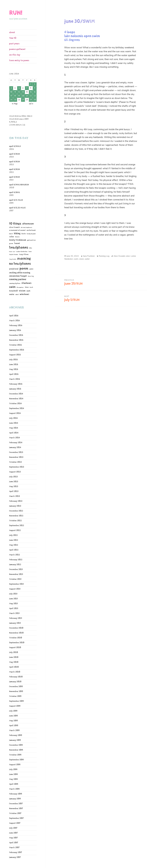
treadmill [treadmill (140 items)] (13, 291)
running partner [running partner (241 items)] (18, 279)
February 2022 (16, 560)
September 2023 (17, 467)
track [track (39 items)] (31, 287)
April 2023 (14, 491)
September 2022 (17, 526)
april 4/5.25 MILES (17, 208)
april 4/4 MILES (16, 200)
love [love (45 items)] (30, 252)
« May (15, 104)
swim (76, 259)
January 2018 (15, 799)
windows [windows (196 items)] (24, 294)
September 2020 (17, 643)
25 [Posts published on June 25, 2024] (15, 100)
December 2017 (16, 804)
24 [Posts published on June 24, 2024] (11, 100)
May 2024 (14, 428)
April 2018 (14, 784)
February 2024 (16, 443)
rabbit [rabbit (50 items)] (31, 269)
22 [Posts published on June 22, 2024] (31, 96)
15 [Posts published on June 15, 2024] (31, 92)
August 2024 (15, 413)
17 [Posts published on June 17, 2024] (11, 96)
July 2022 (13, 535)
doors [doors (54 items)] (17, 237)
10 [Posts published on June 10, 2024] (11, 92)
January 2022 (15, 565)
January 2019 (15, 740)
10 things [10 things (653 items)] (15, 224)
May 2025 (14, 369)
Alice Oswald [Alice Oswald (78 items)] (14, 227)
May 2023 (14, 487)
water (87, 259)
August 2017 (15, 823)
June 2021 (13, 599)
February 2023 (16, 501)
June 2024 (14, 423)
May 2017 (13, 838)
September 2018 (16, 760)
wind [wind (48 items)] (17, 295)
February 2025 (16, 384)
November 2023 (16, 457)
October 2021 (15, 579)
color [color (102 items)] (12, 237)
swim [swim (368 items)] (12, 287)
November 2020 (16, 633)
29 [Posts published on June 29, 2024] (31, 100)
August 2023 (15, 472)
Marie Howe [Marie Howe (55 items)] (13, 255)
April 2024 (14, 433)
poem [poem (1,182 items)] (24, 268)
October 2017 (15, 813)
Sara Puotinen (89, 256)
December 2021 (16, 569)
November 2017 (16, 809)
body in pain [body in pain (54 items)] (31, 234)
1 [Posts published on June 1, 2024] (31, 84)
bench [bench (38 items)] (11, 234)
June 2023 (14, 482)
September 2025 (17, 350)
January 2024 (15, 447)
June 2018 (13, 774)
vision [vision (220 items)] (22, 291)
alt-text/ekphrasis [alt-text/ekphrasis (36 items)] (27, 227)
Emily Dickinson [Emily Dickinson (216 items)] (18, 240)
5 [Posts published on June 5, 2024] (19, 88)
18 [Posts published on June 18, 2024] (15, 96)
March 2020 (15, 672)
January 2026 (15, 330)
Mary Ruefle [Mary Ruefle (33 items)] (13, 259)
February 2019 (16, 735)
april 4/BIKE (15, 192)
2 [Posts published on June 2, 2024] (35, 84)
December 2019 (16, 687)
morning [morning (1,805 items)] (24, 259)
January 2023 (15, 506)
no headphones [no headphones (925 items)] (20, 264)
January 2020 (15, 682)
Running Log (104, 256)
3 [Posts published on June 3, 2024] (11, 88)
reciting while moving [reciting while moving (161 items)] (20, 273)
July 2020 (14, 652)
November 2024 (16, 399)
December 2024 (16, 394)
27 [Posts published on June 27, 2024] (23, 100)
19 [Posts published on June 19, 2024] (19, 96)
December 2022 (16, 511)
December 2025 (16, 335)
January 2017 (15, 857)
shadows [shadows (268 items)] (26, 283)
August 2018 (15, 765)
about (12, 32)
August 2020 (15, 648)
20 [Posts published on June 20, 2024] (23, 96)
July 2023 (13, 477)
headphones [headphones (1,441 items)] (19, 247)
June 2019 (13, 716)
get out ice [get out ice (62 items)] (31, 240)
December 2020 (16, 628)
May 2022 (14, 545)
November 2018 (16, 750)
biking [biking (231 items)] (17, 234)
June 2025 (14, 365)
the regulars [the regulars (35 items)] (20, 287)
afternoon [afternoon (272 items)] (28, 224)
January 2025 (15, 389)
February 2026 (16, 325)
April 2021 (14, 608)
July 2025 (13, 360)
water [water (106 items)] (12, 294)
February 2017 (15, 852)
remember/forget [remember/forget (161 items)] (18, 276)
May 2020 (14, 662)
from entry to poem (19, 60)
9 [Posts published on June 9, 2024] (35, 88)
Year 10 (13, 38)
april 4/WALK (15, 146)
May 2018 (13, 779)
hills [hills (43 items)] (31, 248)
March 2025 (15, 379)
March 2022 (15, 555)
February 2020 (16, 677)
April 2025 (14, 374)
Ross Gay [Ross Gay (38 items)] (31, 276)
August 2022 (15, 530)
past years (14, 44)
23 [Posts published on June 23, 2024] (35, 96)
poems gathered (17, 49)
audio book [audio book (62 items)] (31, 230)
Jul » (31, 104)
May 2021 (13, 604)
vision (81, 259)
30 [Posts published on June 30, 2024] (35, 100)
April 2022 (14, 550)
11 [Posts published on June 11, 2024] (15, 92)
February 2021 (16, 618)
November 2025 (16, 340)
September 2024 (17, 408)
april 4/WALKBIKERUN (19, 185)
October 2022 (15, 521)
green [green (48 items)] (11, 244)
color (128, 256)
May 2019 (13, 721)
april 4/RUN (14, 154)
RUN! (16, 13)
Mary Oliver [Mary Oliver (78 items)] (24, 254)
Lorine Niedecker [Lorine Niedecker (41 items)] (22, 252)
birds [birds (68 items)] (24, 234)
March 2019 (14, 730)
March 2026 (14, 321)
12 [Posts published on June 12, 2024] (19, 92)
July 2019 (13, 711)
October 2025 (15, 345)
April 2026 (14, 316)
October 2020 (16, 638)
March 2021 (14, 613)
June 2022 (14, 540)
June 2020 (14, 657)
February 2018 (16, 794)
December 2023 (16, 452)
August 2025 (15, 355)
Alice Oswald (119, 256)
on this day (15, 55)
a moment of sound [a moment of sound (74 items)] (17, 230)
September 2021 (16, 584)
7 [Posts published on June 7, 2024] (27, 88)
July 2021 (13, 594)
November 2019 (16, 691)
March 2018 (14, 789)
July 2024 (13, 418)
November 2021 (16, 574)
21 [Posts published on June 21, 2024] (27, 96)
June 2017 (13, 833)
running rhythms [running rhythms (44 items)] (15, 283)
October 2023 (15, 462)
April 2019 (14, 726)
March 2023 (15, 496)
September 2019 (16, 701)
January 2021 (15, 623)
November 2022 (16, 516)
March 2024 (15, 438)
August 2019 (15, 706)
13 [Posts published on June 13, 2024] (23, 92)
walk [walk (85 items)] (28, 291)
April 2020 (14, 667)
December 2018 (16, 745)
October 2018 (15, 755)
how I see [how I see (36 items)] (12, 252)
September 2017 (16, 818)
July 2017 (13, 828)
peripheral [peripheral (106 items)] (14, 269)
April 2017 (14, 843)
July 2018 (13, 770)
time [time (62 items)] (27, 287)
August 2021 (15, 589)
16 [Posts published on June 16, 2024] (35, 92)
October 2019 (15, 696)
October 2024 (15, 404)
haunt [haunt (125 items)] (17, 243)
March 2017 (14, 848)
